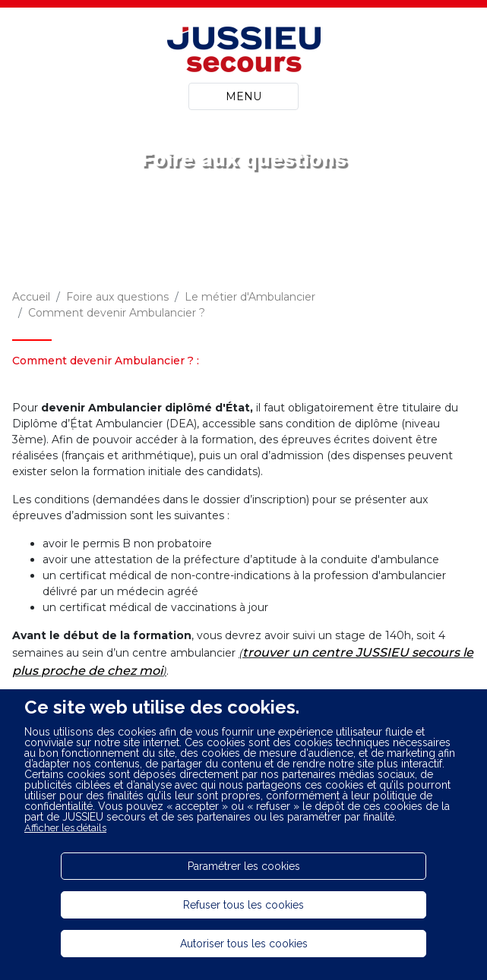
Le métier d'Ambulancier (250, 297)
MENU (243, 96)
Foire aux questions (117, 297)
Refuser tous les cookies (243, 905)
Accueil (31, 297)
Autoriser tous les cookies (244, 944)
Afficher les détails (65, 828)
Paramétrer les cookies (244, 866)
